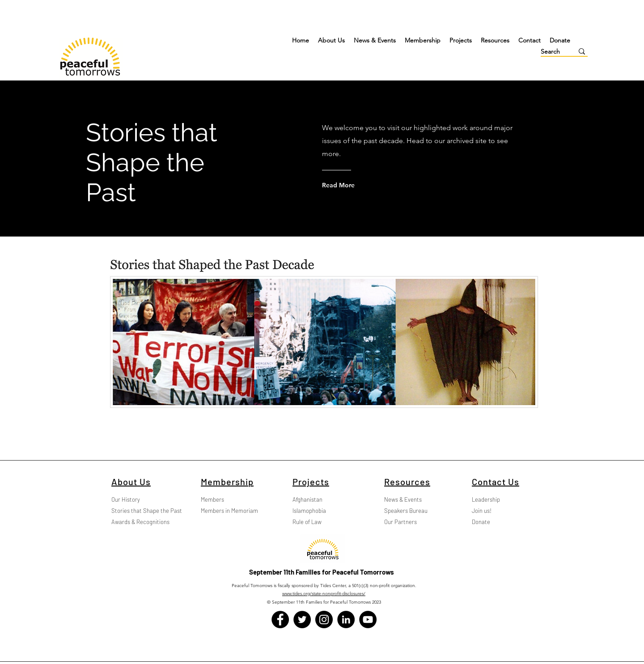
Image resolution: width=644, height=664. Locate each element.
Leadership (486, 499)
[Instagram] (324, 620)
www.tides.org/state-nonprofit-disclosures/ (324, 594)
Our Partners (400, 522)
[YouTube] (368, 620)
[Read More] (358, 185)
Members (212, 499)
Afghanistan (307, 499)
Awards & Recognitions (137, 522)
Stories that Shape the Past (137, 511)
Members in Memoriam (227, 511)
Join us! (482, 511)
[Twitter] (302, 620)
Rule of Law (307, 522)
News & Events (403, 499)
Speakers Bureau (406, 511)
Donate (481, 522)
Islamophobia (309, 511)
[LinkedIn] (346, 620)
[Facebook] (280, 620)
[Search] (550, 52)
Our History (126, 499)
